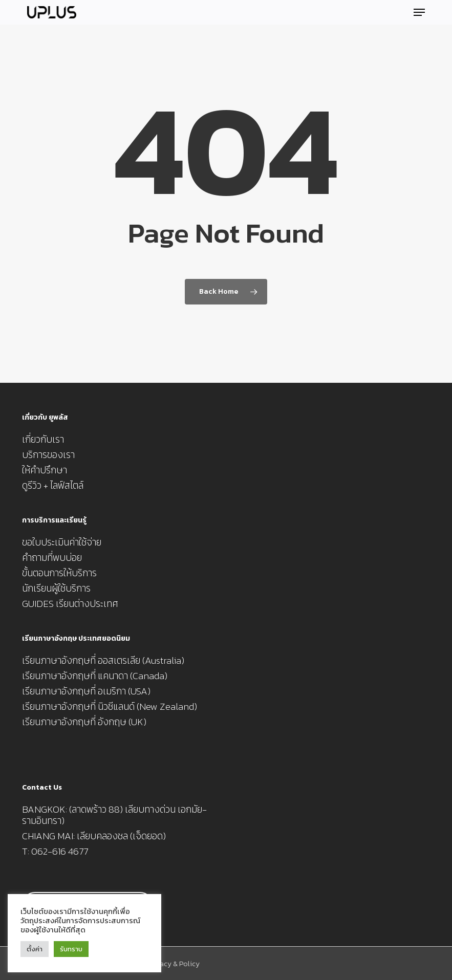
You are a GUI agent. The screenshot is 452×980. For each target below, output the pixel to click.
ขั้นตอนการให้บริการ (59, 573)
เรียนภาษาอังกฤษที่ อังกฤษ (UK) (84, 722)
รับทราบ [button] (71, 949)
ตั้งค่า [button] (35, 949)
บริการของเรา (48, 455)
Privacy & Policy (174, 964)
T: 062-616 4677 (55, 852)
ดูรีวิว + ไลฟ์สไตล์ (53, 486)
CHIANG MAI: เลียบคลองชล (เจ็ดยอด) (94, 836)
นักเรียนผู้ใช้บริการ (56, 589)
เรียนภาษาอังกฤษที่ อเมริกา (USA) (86, 691)
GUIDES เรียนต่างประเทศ (70, 604)
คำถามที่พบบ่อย (52, 558)
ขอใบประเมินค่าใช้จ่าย (62, 542)
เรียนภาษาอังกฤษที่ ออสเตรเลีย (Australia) (103, 661)
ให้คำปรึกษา (45, 470)
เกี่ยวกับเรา (43, 440)
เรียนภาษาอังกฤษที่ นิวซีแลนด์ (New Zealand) (110, 707)
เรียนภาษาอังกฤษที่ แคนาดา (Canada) (95, 676)
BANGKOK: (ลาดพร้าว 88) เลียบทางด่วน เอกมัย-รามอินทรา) (114, 815)
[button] (419, 12)
